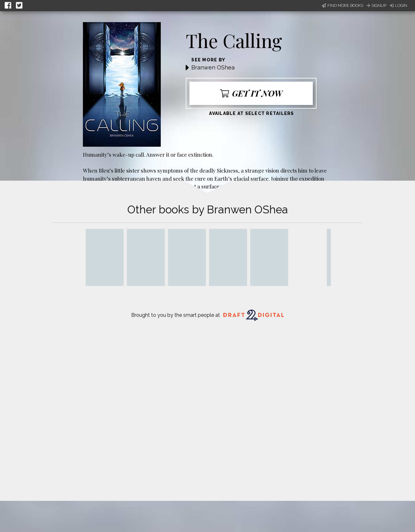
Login (398, 5)
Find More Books (343, 5)
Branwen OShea (213, 67)
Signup (376, 5)
